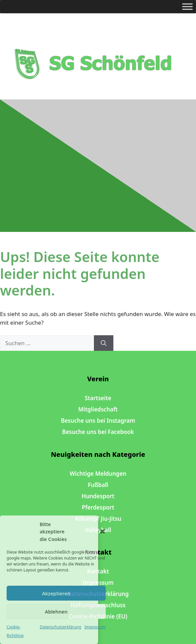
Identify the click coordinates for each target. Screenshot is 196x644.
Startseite (98, 398)
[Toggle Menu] (187, 6)
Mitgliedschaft (98, 409)
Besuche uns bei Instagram (98, 421)
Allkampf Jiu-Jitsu (98, 519)
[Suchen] (104, 343)
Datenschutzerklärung (60, 627)
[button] (102, 531)
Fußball (98, 485)
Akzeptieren (56, 593)
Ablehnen (56, 612)
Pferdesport (98, 507)
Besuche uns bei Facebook (98, 432)
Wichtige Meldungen (98, 474)
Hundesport (98, 496)
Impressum (95, 627)
